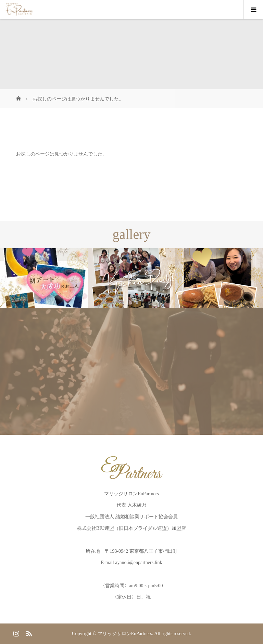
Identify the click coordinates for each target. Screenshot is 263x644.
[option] (44, 278)
